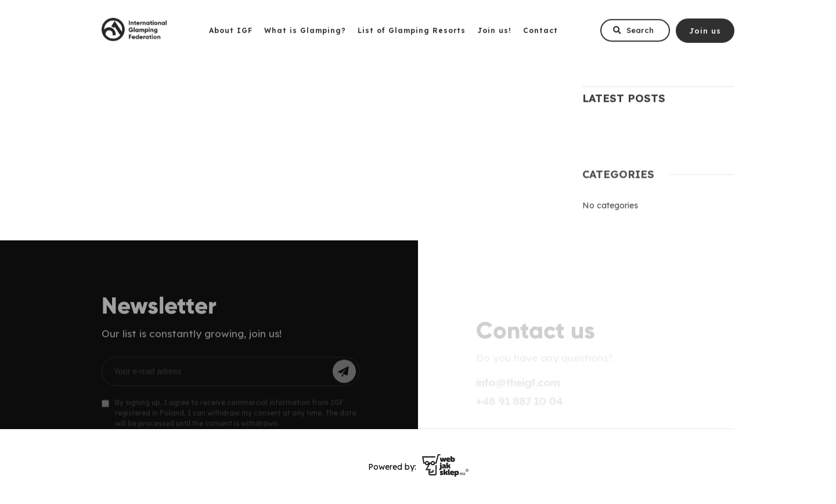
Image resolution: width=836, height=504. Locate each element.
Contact (540, 33)
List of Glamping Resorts (412, 33)
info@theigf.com (518, 386)
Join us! (494, 33)
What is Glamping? (305, 33)
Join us (705, 33)
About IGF (231, 33)
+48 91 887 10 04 (519, 404)
